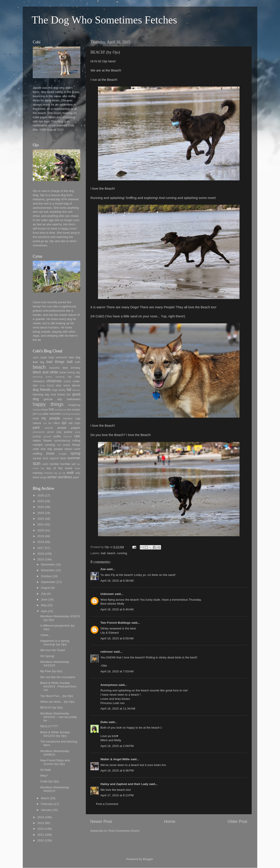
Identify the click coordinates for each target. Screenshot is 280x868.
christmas (54, 381)
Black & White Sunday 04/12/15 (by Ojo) (55, 734)
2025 (41, 501)
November (48, 570)
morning (65, 414)
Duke (104, 722)
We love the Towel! (53, 650)
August (46, 588)
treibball (48, 473)
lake (46, 414)
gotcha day (53, 399)
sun (37, 463)
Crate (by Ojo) (50, 781)
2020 (41, 530)
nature (37, 423)
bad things (56, 362)
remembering (62, 441)
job (35, 414)
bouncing (38, 377)
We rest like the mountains (58, 677)
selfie (36, 449)
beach (111, 553)
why (78, 473)
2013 (41, 823)
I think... (45, 635)
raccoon (68, 436)
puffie (57, 436)
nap (78, 418)
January (46, 810)
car (70, 377)
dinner (76, 385)
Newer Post (101, 821)
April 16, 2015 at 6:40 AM (117, 609)
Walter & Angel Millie (115, 759)
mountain (75, 414)
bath (78, 362)
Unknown (107, 594)
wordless (65, 477)
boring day (74, 372)
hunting (59, 410)
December (48, 564)
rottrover (107, 652)
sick (43, 449)
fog (47, 394)
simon (68, 449)
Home (170, 821)
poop (78, 432)
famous (76, 390)
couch (67, 381)
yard (76, 477)
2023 (41, 513)
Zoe (103, 569)
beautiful (54, 368)
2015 (41, 559)
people (62, 428)
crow (42, 386)
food (53, 395)
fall (69, 390)
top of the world (59, 468)
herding (37, 410)
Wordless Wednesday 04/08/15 (55, 753)
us (64, 473)
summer (74, 458)
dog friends (42, 390)
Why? (44, 776)
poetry (68, 432)
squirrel (54, 458)
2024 (41, 507)
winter (52, 477)
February (47, 804)
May (44, 605)
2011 (41, 835)
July (44, 594)
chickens (39, 381)
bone (63, 372)
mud (36, 418)
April (44, 611)
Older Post (237, 821)
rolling (76, 441)
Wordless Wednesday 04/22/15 (55, 664)
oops (77, 423)
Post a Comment (107, 804)
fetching (38, 394)
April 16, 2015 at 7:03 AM (117, 671)
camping (60, 377)
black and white (45, 372)
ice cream (74, 410)
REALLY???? (49, 726)
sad (59, 445)
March (45, 798)
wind (36, 477)
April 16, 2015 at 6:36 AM (117, 581)
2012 (41, 829)
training (38, 473)
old (71, 423)
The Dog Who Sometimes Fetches (104, 20)
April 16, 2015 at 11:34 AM (118, 709)
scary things (72, 445)
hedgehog (74, 405)
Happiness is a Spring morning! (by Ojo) (55, 643)
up (60, 473)
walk (70, 473)
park (36, 427)
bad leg (38, 362)
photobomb (39, 432)
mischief (55, 414)
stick (63, 458)
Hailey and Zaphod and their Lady (124, 784)
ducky (62, 390)
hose (45, 410)
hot (51, 409)
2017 (41, 548)
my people (51, 418)
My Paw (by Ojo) (51, 671)
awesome (61, 357)
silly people (55, 449)
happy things (48, 404)
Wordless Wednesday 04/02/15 (55, 789)
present (47, 436)
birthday (76, 368)
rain (77, 436)
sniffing (37, 454)
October (46, 576)
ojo (64, 423)
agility (36, 357)
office (57, 423)
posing (37, 436)
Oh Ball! (46, 770)
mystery (68, 419)
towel (78, 468)
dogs (55, 390)
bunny (49, 377)
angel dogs (47, 357)
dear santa (63, 386)
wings (43, 477)
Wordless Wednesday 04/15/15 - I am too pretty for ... (59, 717)
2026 (41, 495)
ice (65, 410)
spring (75, 453)
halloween (74, 399)
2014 (41, 817)
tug (55, 473)
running (122, 553)
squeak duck (41, 458)
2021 (41, 524)
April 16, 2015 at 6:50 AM (117, 638)
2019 (41, 536)
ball (103, 553)
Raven (47, 441)
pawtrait (49, 428)
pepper (76, 428)
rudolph (38, 445)
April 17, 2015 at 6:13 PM (117, 795)
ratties (37, 441)
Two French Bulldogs (115, 623)
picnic (51, 432)
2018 (41, 542)
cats (78, 377)
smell (77, 449)
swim (45, 464)
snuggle (63, 454)
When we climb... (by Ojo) (57, 702)
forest (61, 394)
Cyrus (50, 386)
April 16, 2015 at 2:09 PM (117, 746)
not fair (47, 423)
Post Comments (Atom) (124, 831)
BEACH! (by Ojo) (52, 707)
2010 (41, 840)
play (59, 432)
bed (65, 368)
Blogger (148, 859)
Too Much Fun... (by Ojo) (57, 696)
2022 (41, 519)
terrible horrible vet (63, 464)
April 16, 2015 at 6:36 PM (117, 771)
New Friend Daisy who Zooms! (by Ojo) (55, 762)
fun (69, 394)
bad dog (75, 357)
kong (40, 414)
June (44, 599)
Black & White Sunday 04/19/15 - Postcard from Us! (58, 686)
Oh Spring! (47, 656)
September (48, 582)
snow (50, 453)
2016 (41, 554)
